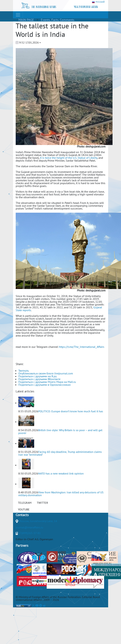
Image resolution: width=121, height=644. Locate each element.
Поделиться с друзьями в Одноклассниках (44, 385)
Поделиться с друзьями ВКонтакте (39, 379)
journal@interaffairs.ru (29, 527)
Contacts (22, 515)
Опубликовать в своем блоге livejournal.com (46, 373)
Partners (22, 546)
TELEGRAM (25, 503)
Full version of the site (29, 589)
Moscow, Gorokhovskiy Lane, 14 (38, 521)
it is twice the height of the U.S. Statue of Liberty (69, 158)
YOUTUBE (24, 509)
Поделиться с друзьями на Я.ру (37, 376)
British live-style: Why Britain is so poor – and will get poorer (60, 432)
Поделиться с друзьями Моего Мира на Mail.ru (47, 382)
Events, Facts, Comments (58, 20)
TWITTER (42, 503)
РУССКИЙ (98, 2)
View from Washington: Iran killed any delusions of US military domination (61, 494)
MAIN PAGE (26, 20)
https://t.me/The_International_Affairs (82, 347)
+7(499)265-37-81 (30, 533)
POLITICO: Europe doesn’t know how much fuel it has (71, 411)
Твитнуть (24, 371)
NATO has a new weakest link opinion (61, 473)
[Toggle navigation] (18, 15)
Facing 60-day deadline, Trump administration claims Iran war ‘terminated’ (60, 453)
